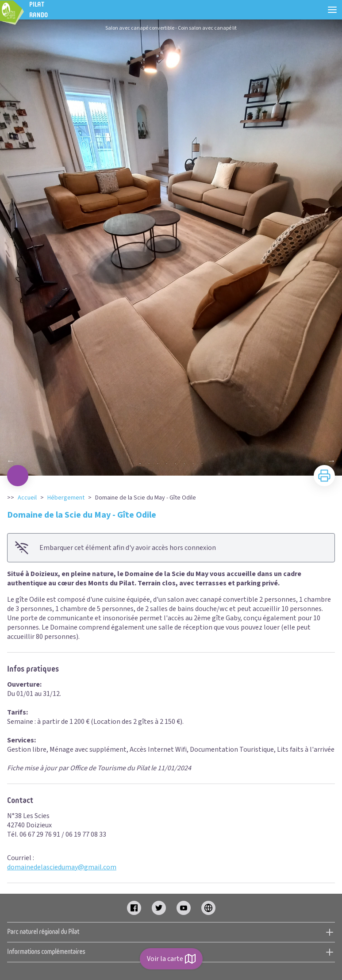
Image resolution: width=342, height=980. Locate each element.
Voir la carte (171, 959)
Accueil (27, 498)
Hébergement (66, 498)
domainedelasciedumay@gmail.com (62, 867)
